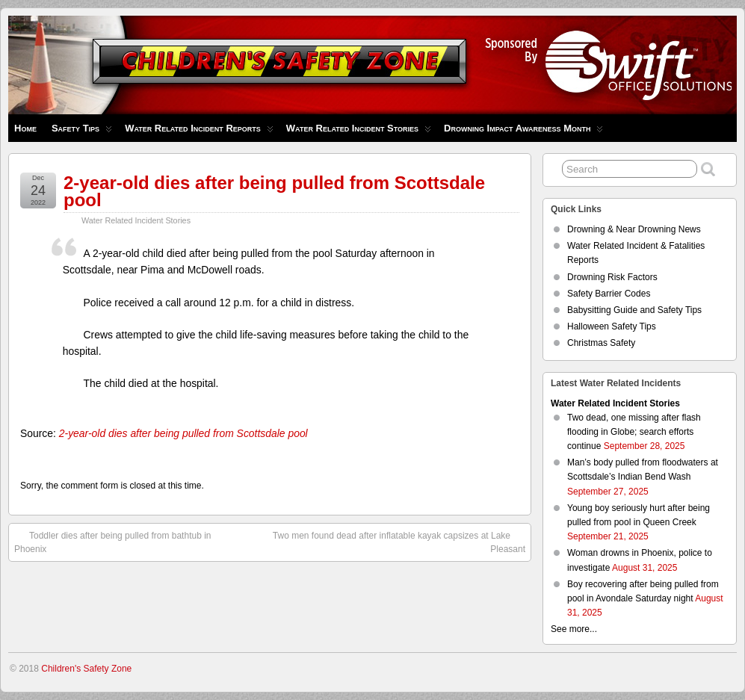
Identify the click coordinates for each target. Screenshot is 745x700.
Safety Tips (82, 132)
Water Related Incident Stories (359, 132)
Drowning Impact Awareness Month (523, 132)
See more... (574, 629)
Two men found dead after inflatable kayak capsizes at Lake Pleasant (399, 542)
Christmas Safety (601, 343)
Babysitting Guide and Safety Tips (634, 310)
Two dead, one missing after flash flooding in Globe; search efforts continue (634, 432)
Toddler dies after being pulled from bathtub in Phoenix (113, 542)
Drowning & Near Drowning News (634, 229)
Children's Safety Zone (86, 669)
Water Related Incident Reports (199, 132)
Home (25, 128)
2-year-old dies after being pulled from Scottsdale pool (274, 191)
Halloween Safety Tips (612, 326)
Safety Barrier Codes (609, 294)
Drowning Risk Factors (612, 277)
